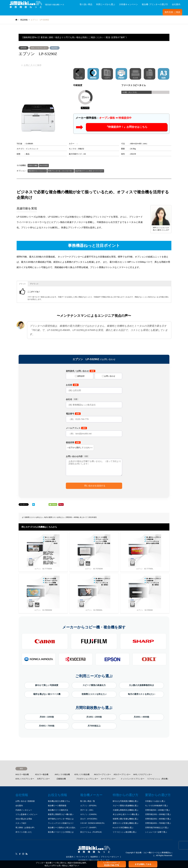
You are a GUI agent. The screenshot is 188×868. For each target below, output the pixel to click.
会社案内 (176, 4)
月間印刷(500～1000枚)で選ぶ (157, 810)
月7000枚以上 (94, 726)
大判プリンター (43, 779)
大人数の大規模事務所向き (142, 685)
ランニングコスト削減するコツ (61, 823)
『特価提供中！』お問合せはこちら (126, 127)
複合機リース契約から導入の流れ (62, 828)
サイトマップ (82, 857)
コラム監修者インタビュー (26, 814)
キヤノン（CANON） (89, 814)
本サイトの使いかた (24, 832)
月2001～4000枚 (141, 717)
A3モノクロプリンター (39, 48)
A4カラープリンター (102, 774)
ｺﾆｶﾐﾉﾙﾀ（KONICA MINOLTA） (93, 823)
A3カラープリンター (122, 774)
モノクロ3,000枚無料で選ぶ (157, 806)
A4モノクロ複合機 (62, 774)
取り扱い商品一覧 (88, 801)
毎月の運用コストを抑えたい (54, 517)
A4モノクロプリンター (143, 774)
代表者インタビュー (24, 810)
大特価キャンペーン (128, 4)
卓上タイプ (84, 517)
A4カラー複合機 (22, 774)
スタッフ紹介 (21, 823)
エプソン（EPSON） (89, 806)
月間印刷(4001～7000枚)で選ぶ (158, 823)
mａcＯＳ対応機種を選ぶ (123, 828)
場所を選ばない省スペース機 (47, 694)
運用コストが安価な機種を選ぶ (126, 823)
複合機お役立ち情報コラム (59, 801)
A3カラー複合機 (42, 774)
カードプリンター (108, 779)
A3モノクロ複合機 (82, 774)
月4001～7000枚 (47, 726)
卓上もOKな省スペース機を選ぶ (126, 814)
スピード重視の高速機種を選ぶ (126, 806)
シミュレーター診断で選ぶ (156, 832)
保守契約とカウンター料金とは (61, 819)
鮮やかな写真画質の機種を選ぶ (126, 801)
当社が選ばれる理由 (24, 819)
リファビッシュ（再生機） (158, 779)
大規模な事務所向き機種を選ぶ (126, 810)
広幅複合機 (61, 779)
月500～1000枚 (47, 717)
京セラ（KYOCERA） (89, 819)
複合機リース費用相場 (57, 806)
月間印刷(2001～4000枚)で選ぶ (158, 819)
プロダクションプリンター (87, 779)
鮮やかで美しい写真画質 (47, 685)
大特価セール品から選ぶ (155, 801)
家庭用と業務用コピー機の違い (61, 814)
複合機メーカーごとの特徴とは (61, 832)
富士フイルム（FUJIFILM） (92, 832)
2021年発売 (92, 517)
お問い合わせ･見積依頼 (25, 801)
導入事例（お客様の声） (26, 828)
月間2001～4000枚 (72, 517)
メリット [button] (22, 284)
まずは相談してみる (143, 864)
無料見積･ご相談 (172, 12)
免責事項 (94, 857)
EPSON (24, 48)
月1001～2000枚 (94, 717)
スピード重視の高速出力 (94, 685)
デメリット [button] (34, 284)
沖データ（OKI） (87, 810)
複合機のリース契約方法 (58, 810)
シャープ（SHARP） (89, 828)
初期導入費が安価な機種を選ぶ (126, 819)
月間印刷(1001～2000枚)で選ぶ (158, 814)
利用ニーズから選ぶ (106, 4)
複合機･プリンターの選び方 (155, 4)
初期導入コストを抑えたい (34, 517)
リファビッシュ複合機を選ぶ (125, 832)
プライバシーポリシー (110, 857)
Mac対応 (55, 48)
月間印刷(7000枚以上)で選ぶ (157, 828)
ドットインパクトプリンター (132, 779)
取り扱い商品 (86, 4)
